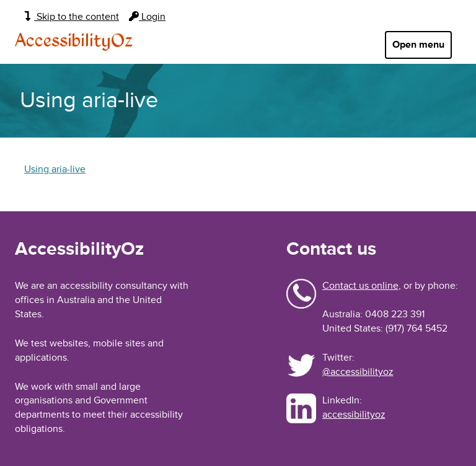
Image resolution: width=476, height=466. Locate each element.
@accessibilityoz (358, 372)
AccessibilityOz (74, 42)
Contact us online (360, 286)
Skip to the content (72, 17)
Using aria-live (55, 169)
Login (147, 17)
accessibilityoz (354, 415)
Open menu (418, 45)
